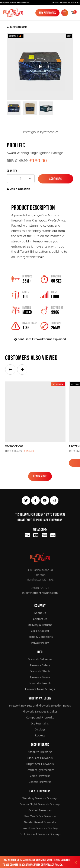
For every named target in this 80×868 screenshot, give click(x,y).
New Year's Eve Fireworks (40, 816)
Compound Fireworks (40, 717)
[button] (10, 369)
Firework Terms (40, 677)
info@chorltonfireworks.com (40, 593)
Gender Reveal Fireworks (40, 822)
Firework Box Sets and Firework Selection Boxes (40, 705)
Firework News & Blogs (40, 689)
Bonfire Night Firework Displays (40, 804)
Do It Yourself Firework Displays (40, 834)
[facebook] (35, 500)
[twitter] (26, 500)
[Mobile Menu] (65, 13)
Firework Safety (40, 665)
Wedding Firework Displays (40, 798)
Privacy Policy (54, 865)
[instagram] (54, 500)
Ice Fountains (40, 723)
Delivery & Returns (40, 625)
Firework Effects (40, 671)
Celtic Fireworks (40, 776)
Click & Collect (40, 631)
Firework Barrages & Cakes (40, 711)
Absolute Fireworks (40, 752)
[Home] (13, 13)
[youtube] (45, 500)
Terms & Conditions (40, 637)
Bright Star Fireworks (40, 764)
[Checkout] (73, 13)
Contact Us (40, 619)
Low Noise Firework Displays (40, 828)
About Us (40, 613)
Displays (40, 729)
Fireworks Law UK (40, 683)
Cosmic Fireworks (40, 782)
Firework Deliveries (40, 659)
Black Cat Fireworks (40, 758)
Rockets (40, 735)
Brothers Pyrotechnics (40, 770)
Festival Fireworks (40, 810)
